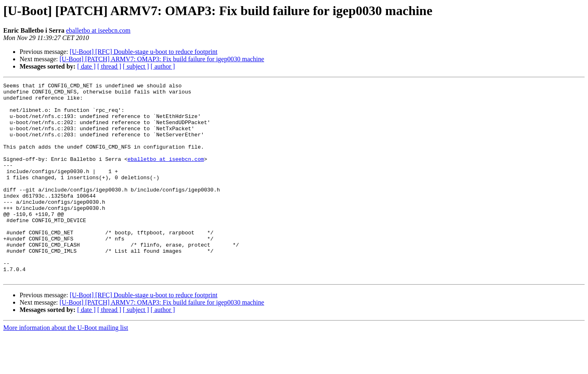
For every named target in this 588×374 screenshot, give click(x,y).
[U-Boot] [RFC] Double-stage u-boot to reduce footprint (144, 52)
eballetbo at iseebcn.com (98, 30)
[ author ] (163, 66)
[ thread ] (109, 66)
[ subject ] (136, 66)
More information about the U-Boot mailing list (66, 367)
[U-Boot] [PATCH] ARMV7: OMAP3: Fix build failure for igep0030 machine (162, 59)
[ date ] (86, 66)
